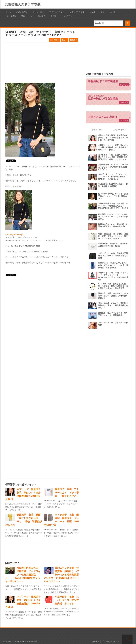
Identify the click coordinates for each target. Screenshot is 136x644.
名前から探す (22, 12)
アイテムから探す (57, 12)
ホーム (8, 12)
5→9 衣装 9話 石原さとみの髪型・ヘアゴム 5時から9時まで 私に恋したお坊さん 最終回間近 (113, 286)
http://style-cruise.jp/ (14, 234)
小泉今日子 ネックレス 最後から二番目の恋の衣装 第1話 (113, 245)
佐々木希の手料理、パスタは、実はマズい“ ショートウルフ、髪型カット (113, 196)
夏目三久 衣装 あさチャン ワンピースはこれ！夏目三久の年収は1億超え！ (113, 296)
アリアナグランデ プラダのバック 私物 (114, 324)
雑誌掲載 (42, 16)
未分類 (53, 16)
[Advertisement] (43, 63)
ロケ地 (92, 12)
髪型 (102, 12)
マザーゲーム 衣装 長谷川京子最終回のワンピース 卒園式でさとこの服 (113, 256)
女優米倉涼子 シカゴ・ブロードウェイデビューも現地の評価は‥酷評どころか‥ (113, 167)
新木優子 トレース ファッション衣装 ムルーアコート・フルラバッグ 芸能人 (114, 217)
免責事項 (96, 641)
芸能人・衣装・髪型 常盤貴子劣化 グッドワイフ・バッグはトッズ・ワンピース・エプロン (114, 138)
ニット (64, 40)
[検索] (107, 23)
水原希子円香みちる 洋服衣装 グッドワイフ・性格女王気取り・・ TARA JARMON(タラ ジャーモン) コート (113, 207)
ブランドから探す (77, 12)
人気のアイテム (120, 130)
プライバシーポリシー (111, 641)
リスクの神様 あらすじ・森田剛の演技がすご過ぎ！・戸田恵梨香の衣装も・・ (113, 305)
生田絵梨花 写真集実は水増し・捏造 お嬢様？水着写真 (113, 185)
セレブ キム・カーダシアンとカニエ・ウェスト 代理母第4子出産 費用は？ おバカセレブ (113, 176)
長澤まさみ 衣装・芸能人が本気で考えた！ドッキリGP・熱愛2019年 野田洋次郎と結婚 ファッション (114, 157)
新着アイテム (97, 130)
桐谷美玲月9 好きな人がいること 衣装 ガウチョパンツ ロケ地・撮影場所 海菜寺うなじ (114, 265)
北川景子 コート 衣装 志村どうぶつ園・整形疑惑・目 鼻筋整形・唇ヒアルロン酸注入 (113, 147)
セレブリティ (67, 16)
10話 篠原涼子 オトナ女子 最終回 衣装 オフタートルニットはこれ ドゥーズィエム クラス (113, 236)
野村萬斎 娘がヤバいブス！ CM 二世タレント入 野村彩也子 (114, 314)
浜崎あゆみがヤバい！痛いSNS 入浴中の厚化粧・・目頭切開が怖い (113, 225)
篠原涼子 (74, 40)
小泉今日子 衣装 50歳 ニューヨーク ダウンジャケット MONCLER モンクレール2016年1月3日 (113, 276)
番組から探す (38, 12)
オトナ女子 (55, 40)
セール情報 (11, 16)
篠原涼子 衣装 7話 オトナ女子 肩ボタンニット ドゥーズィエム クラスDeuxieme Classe (42, 33)
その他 (112, 12)
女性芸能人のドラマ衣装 (23, 4)
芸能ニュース (27, 16)
